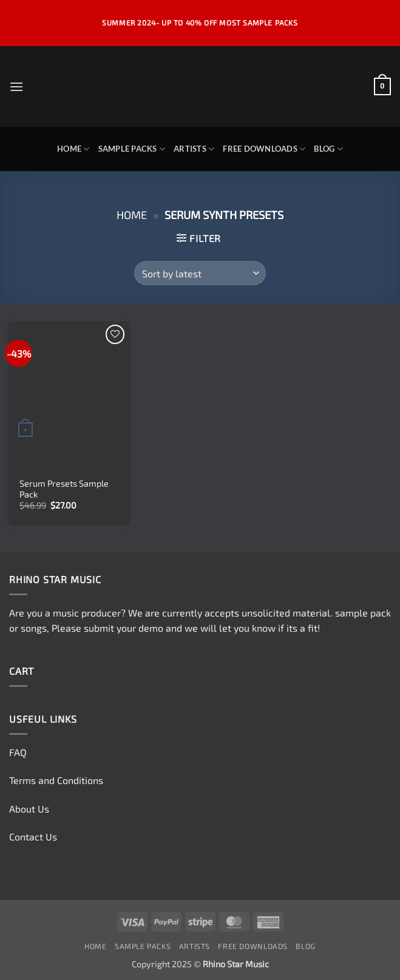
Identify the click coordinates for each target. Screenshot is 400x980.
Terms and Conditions (56, 780)
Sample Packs (132, 149)
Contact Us (33, 836)
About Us (29, 809)
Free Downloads (264, 149)
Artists (194, 149)
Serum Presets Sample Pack (64, 489)
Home (73, 149)
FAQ (18, 752)
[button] (16, 86)
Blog (328, 149)
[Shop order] (200, 273)
